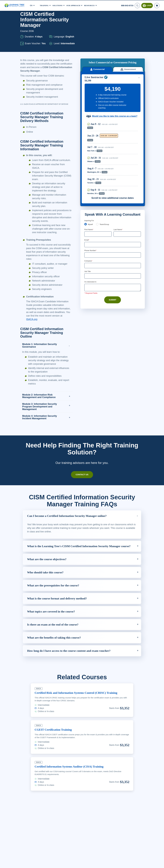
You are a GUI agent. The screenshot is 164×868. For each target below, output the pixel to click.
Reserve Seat (129, 96)
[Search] (137, 5)
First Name (89, 198)
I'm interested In (91, 251)
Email (87, 209)
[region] (113, 126)
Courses (32, 19)
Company (89, 230)
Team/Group (105, 193)
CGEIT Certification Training (54, 750)
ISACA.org (43, 333)
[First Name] (98, 203)
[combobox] (87, 224)
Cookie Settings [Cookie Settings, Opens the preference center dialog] (113, 864)
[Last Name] (127, 203)
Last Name (118, 198)
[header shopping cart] (157, 5)
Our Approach (75, 5)
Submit (113, 269)
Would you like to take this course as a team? (115, 85)
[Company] (113, 234)
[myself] (86, 193)
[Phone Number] (113, 224)
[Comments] (113, 257)
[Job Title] (113, 245)
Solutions (59, 5)
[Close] (160, 864)
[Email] (113, 213)
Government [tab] (128, 38)
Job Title (87, 240)
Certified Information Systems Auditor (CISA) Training (72, 787)
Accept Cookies (132, 864)
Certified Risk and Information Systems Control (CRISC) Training (79, 713)
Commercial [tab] (97, 38)
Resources (93, 5)
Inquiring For (89, 189)
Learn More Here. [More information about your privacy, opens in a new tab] (40, 866)
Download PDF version (131, 18)
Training (45, 5)
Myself (91, 193)
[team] (98, 193)
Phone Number (91, 219)
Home (23, 19)
